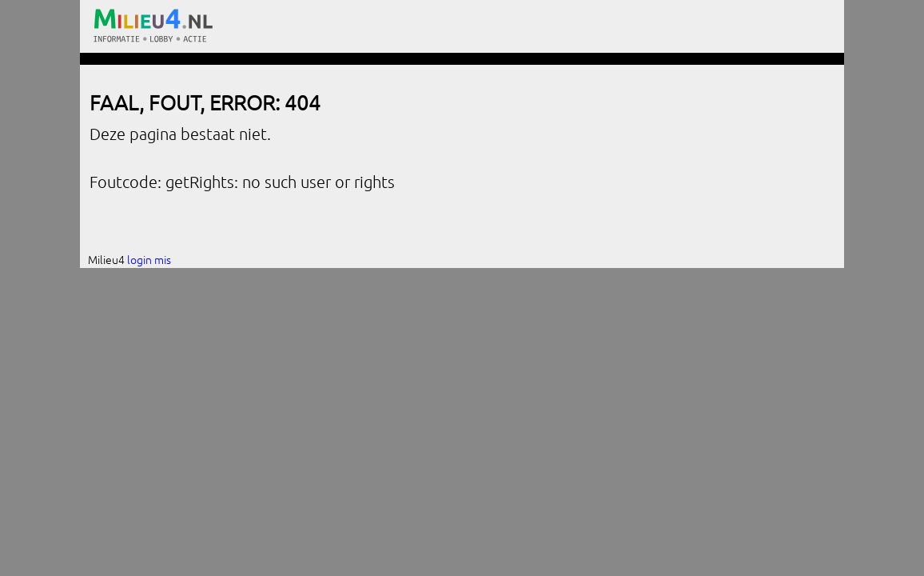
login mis (149, 259)
